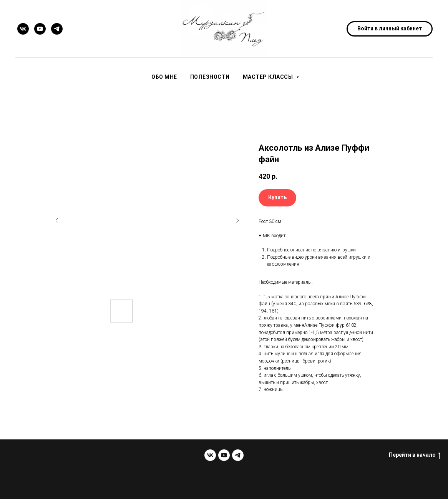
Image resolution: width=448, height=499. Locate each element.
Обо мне (164, 77)
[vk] (23, 29)
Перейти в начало (415, 455)
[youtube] (40, 29)
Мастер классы (269, 77)
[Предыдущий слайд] (57, 220)
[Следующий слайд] (237, 220)
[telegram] (57, 29)
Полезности (210, 77)
